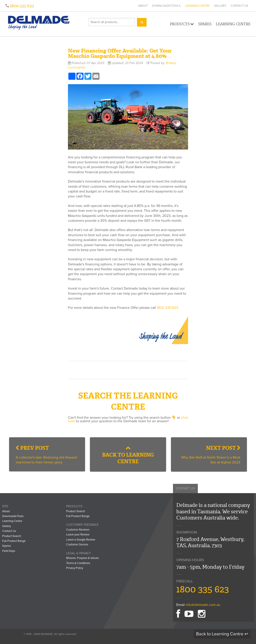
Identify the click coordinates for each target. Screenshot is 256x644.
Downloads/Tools (166, 6)
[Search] (142, 22)
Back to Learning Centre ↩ (222, 634)
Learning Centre (197, 6)
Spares (205, 24)
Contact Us (239, 6)
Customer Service (77, 545)
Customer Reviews (78, 530)
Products (182, 24)
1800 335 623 (22, 6)
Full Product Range (14, 541)
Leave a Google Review (81, 540)
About (143, 6)
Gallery (220, 6)
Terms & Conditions (78, 563)
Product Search (12, 536)
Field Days (9, 551)
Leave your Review (78, 535)
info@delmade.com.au (203, 605)
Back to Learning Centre (128, 455)
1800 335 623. (168, 308)
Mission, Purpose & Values (82, 558)
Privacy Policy (75, 568)
